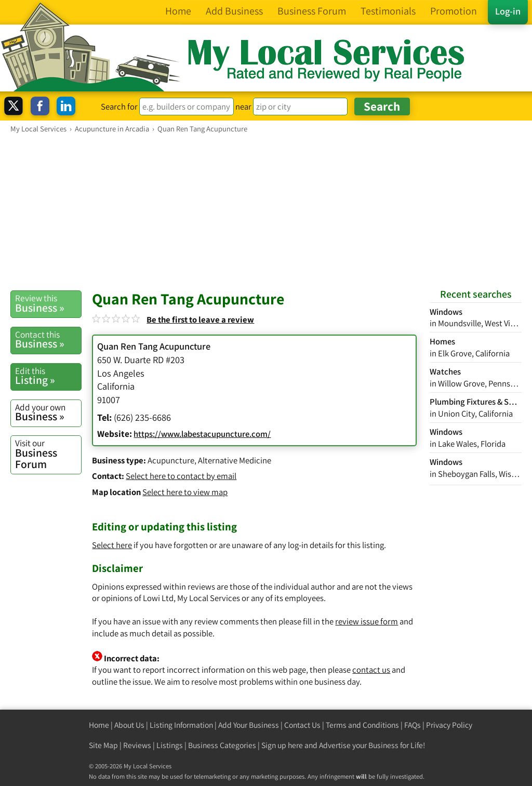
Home (99, 725)
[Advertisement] (266, 211)
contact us (371, 670)
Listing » (48, 376)
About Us (129, 725)
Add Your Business (249, 725)
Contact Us (302, 725)
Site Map (103, 745)
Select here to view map (185, 492)
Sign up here (282, 745)
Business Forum (48, 454)
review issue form (367, 621)
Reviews (137, 745)
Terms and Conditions (362, 725)
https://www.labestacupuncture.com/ (202, 434)
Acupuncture (171, 460)
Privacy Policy (449, 725)
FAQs (413, 725)
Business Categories (222, 745)
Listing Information (181, 725)
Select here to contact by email (181, 476)
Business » (48, 303)
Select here (112, 545)
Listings (170, 745)
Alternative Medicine (235, 460)
